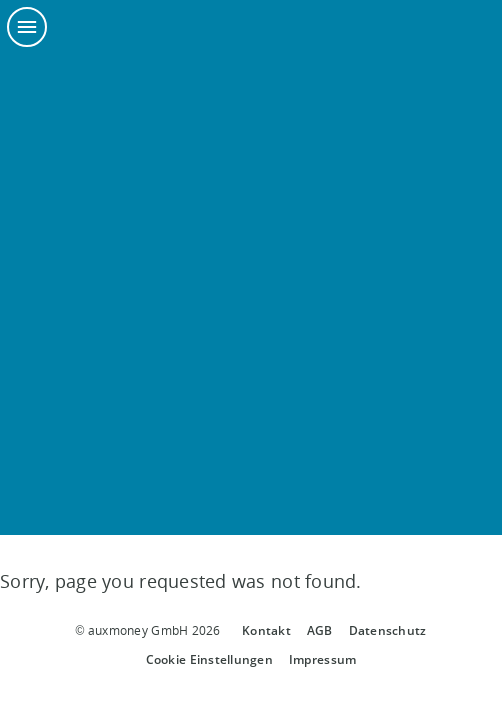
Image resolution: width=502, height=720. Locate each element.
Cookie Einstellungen (209, 659)
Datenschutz (388, 630)
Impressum (322, 659)
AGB (320, 630)
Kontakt (266, 630)
